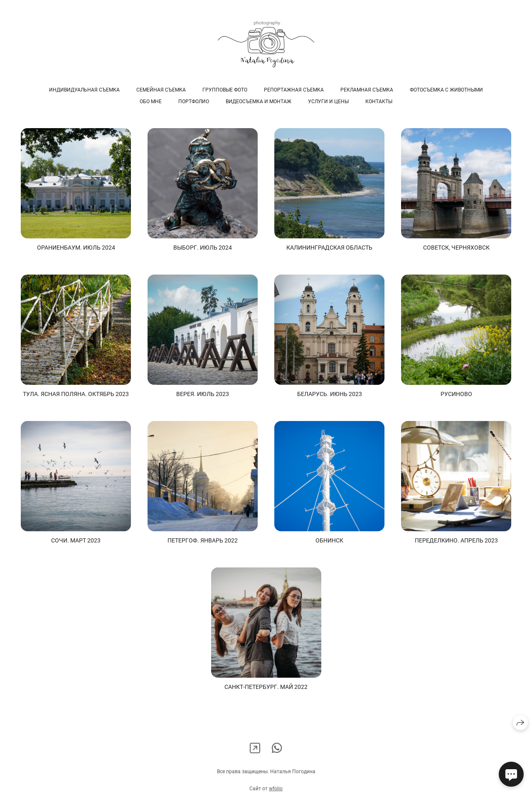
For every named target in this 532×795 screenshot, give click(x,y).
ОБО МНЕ (151, 102)
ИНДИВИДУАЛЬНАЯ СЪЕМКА (84, 90)
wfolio (276, 792)
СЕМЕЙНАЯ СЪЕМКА (161, 90)
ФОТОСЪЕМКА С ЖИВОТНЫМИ (446, 90)
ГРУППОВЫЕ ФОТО (225, 90)
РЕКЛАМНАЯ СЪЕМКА (367, 90)
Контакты (379, 102)
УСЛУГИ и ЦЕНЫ (328, 102)
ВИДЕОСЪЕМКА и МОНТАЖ (259, 102)
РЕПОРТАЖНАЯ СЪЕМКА (294, 90)
